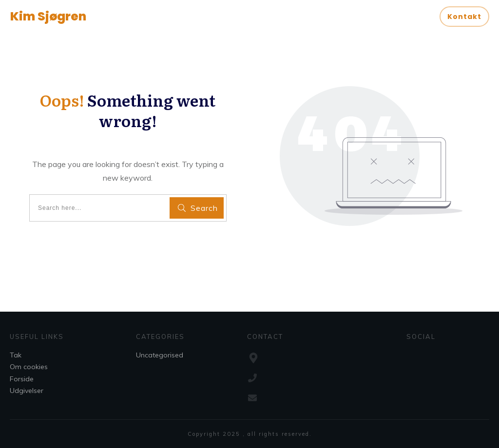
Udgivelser (27, 391)
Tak (16, 355)
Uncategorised (160, 355)
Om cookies (29, 367)
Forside (22, 379)
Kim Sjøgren (48, 16)
